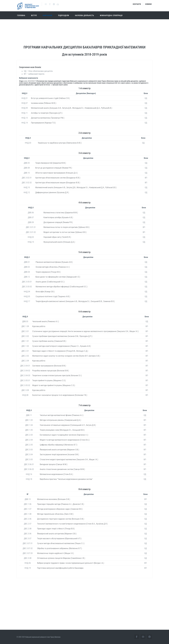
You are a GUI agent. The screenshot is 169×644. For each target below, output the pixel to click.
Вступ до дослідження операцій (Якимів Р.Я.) (54, 168)
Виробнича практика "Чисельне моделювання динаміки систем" (66, 479)
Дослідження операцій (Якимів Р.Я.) (58, 222)
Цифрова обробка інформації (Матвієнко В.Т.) (59, 445)
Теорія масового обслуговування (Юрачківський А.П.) (59, 538)
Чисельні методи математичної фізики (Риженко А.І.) (62, 415)
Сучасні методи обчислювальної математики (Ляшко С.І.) (61, 543)
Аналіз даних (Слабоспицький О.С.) (50, 282)
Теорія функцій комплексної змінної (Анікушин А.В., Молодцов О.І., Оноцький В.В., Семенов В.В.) (75, 301)
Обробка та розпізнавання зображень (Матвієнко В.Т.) (60, 548)
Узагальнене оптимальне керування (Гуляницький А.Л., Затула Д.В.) (68, 425)
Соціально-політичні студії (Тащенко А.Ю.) (53, 296)
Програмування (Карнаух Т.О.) (43, 123)
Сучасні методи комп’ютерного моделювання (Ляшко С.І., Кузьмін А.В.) (62, 346)
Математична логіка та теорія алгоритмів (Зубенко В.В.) (67, 227)
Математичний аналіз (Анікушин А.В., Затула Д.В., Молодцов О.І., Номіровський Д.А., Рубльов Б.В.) (72, 108)
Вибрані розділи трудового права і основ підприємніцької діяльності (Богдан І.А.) (71, 563)
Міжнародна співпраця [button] (111, 15)
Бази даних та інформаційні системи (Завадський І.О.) (58, 277)
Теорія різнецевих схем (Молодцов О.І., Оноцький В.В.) (62, 430)
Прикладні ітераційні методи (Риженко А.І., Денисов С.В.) (61, 504)
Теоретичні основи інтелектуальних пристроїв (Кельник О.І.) (57, 375)
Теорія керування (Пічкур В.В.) (48, 272)
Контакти (137, 4)
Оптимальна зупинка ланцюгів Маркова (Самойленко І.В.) (61, 558)
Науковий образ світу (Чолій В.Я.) (57, 237)
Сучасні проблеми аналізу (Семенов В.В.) (49, 341)
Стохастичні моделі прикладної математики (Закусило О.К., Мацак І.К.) (69, 459)
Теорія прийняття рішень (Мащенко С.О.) (49, 380)
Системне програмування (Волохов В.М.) (49, 366)
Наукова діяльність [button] (84, 15)
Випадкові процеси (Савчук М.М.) (54, 464)
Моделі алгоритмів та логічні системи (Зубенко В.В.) (65, 232)
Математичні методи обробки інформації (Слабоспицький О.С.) (61, 287)
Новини (148, 4)
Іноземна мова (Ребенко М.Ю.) (44, 103)
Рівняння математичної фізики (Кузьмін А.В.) (54, 262)
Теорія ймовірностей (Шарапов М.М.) (51, 163)
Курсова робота (39, 326)
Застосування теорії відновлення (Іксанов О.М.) (59, 454)
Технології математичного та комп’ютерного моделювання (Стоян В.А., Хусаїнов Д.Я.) (72, 524)
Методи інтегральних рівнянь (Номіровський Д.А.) (60, 420)
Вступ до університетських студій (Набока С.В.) (50, 98)
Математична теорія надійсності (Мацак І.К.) (56, 553)
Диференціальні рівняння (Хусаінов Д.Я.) (52, 192)
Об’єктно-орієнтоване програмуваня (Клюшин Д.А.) (56, 173)
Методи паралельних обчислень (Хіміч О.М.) (55, 514)
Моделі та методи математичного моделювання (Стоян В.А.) (65, 440)
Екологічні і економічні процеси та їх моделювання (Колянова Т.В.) (60, 395)
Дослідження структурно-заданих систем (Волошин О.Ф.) (61, 519)
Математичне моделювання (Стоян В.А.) (56, 474)
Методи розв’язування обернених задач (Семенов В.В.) (60, 509)
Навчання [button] (47, 15)
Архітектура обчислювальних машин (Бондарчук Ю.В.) (58, 183)
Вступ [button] (34, 15)
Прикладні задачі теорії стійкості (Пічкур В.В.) (56, 529)
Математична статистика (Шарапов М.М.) (61, 213)
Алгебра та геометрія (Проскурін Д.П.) (47, 113)
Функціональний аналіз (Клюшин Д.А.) (59, 242)
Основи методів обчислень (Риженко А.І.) (53, 267)
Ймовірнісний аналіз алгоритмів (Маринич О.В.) (59, 450)
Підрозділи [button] (64, 15)
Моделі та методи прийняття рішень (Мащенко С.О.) (54, 385)
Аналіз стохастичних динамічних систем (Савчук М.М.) (62, 469)
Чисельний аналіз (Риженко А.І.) (46, 321)
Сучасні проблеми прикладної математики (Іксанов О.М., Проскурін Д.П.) (62, 336)
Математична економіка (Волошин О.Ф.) (54, 499)
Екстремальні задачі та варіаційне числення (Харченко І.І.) (64, 435)
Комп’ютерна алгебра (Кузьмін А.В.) (58, 217)
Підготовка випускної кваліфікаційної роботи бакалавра (60, 568)
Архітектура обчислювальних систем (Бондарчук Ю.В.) (58, 178)
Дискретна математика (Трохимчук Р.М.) (48, 118)
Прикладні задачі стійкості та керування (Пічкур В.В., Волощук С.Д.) (60, 351)
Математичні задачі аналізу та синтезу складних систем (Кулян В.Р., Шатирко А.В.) (66, 356)
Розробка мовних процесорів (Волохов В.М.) (51, 371)
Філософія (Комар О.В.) (45, 292)
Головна (21, 15)
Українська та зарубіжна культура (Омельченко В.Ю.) (60, 143)
